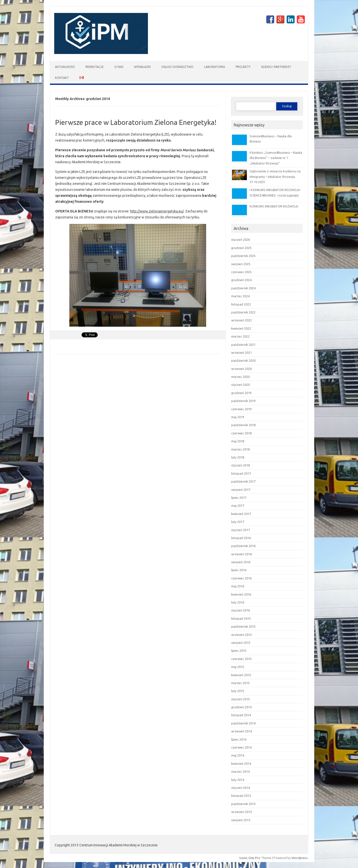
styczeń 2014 (241, 788)
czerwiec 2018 (241, 433)
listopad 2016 (241, 538)
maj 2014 (238, 755)
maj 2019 (238, 417)
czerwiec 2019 (241, 409)
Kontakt (62, 78)
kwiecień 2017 (241, 514)
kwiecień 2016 (241, 594)
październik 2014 (243, 723)
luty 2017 (238, 522)
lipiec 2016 (239, 570)
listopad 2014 (241, 715)
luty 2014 (238, 780)
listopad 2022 (241, 304)
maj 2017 (238, 506)
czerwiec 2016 (241, 578)
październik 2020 (243, 360)
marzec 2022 (240, 336)
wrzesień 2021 (242, 353)
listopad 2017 (241, 473)
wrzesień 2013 (242, 812)
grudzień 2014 (241, 707)
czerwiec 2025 (241, 272)
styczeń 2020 (241, 385)
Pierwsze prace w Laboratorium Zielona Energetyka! (136, 122)
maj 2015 (238, 667)
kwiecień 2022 (241, 328)
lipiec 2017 (239, 498)
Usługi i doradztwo (177, 67)
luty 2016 (238, 602)
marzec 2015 (240, 683)
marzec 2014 (240, 771)
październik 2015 (243, 626)
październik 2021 (243, 345)
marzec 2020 (240, 377)
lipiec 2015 (239, 651)
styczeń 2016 (241, 610)
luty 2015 (238, 691)
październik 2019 (243, 401)
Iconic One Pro (250, 858)
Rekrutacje (95, 67)
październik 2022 (243, 312)
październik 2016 (243, 546)
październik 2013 (243, 804)
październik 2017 (243, 481)
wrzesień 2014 (242, 731)
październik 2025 (243, 256)
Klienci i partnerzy (276, 67)
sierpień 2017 (241, 490)
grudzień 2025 (241, 248)
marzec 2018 (240, 449)
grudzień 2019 (241, 393)
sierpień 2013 (241, 820)
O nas (119, 67)
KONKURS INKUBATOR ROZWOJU (274, 206)
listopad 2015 (241, 618)
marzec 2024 (240, 296)
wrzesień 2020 (242, 369)
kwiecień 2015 (241, 675)
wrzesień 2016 (242, 554)
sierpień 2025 (241, 264)
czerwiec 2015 (241, 659)
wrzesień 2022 (242, 320)
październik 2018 (243, 425)
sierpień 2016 (241, 562)
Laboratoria (215, 67)
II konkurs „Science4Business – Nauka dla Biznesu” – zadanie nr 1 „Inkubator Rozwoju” (276, 158)
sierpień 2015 (241, 643)
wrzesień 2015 (242, 635)
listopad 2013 (241, 796)
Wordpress (300, 858)
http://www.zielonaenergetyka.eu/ (157, 211)
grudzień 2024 (241, 280)
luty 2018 (238, 457)
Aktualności (65, 67)
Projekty (243, 67)
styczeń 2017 (241, 530)
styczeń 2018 (241, 465)
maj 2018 (238, 441)
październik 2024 (243, 288)
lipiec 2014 (239, 739)
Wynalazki (142, 67)
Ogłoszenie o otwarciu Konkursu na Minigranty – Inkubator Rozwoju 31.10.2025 (275, 177)
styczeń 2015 (241, 699)
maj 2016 (238, 586)
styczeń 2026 (241, 240)
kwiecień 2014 (241, 764)
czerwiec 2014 (241, 747)
